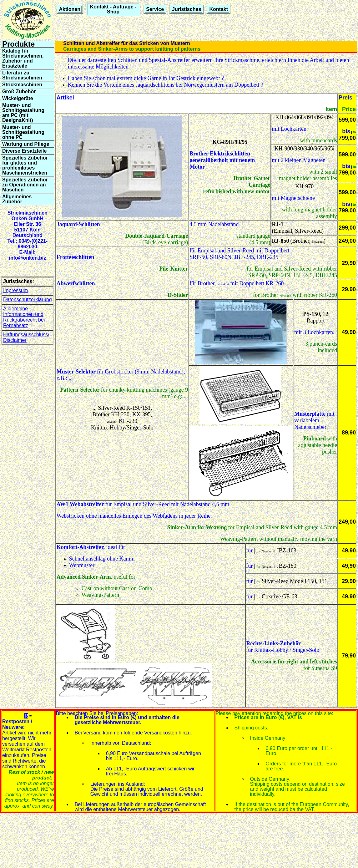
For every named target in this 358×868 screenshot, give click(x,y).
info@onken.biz (27, 258)
